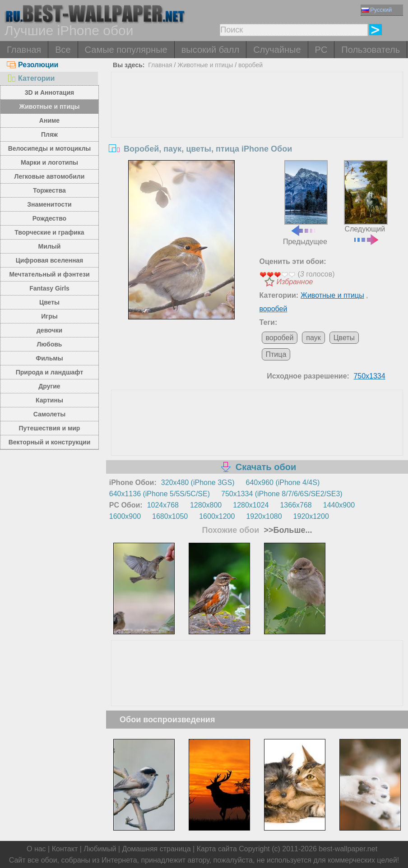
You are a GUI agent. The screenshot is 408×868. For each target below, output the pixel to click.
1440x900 (339, 505)
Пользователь (371, 50)
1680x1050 (170, 516)
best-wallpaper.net (348, 849)
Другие (49, 386)
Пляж (49, 134)
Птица (276, 354)
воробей (250, 65)
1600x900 (125, 516)
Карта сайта (217, 849)
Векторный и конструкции (50, 442)
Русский (377, 10)
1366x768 (296, 505)
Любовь (49, 344)
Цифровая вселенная (50, 260)
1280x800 (206, 505)
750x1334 (369, 376)
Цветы (49, 302)
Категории (31, 78)
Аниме (49, 120)
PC (321, 50)
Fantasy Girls (49, 288)
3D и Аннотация (50, 92)
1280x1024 (251, 505)
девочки (49, 330)
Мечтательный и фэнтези (49, 274)
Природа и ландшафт (50, 372)
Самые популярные (126, 50)
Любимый (100, 849)
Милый (50, 246)
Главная (24, 50)
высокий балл (210, 50)
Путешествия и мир (50, 428)
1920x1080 (264, 516)
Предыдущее (305, 203)
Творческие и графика (49, 232)
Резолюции (32, 65)
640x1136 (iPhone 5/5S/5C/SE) (160, 494)
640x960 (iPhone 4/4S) (283, 482)
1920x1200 (311, 516)
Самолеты (50, 414)
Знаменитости (49, 204)
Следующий (366, 202)
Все (63, 50)
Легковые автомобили (50, 176)
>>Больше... (287, 530)
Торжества (49, 190)
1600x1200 (217, 516)
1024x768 (163, 505)
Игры (49, 316)
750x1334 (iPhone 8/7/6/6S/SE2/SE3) (282, 494)
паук (313, 338)
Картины (49, 400)
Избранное (295, 282)
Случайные (277, 50)
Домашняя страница (156, 849)
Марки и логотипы (49, 162)
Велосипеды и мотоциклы (50, 148)
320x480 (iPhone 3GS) (198, 482)
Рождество (49, 218)
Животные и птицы (50, 106)
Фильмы (49, 358)
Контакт (65, 849)
